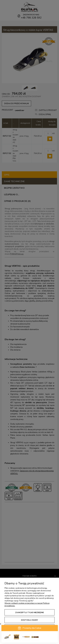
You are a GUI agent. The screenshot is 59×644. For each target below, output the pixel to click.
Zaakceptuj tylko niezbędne (30, 612)
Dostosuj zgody (30, 620)
